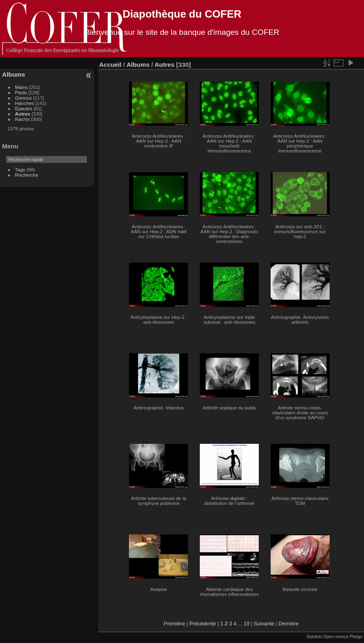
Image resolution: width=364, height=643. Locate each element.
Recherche (27, 175)
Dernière (288, 624)
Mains (21, 87)
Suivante (264, 624)
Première (174, 624)
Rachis (23, 119)
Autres (23, 114)
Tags (20, 169)
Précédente (202, 624)
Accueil (110, 65)
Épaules (24, 108)
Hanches (25, 103)
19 (246, 624)
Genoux (24, 98)
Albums (14, 74)
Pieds (21, 92)
